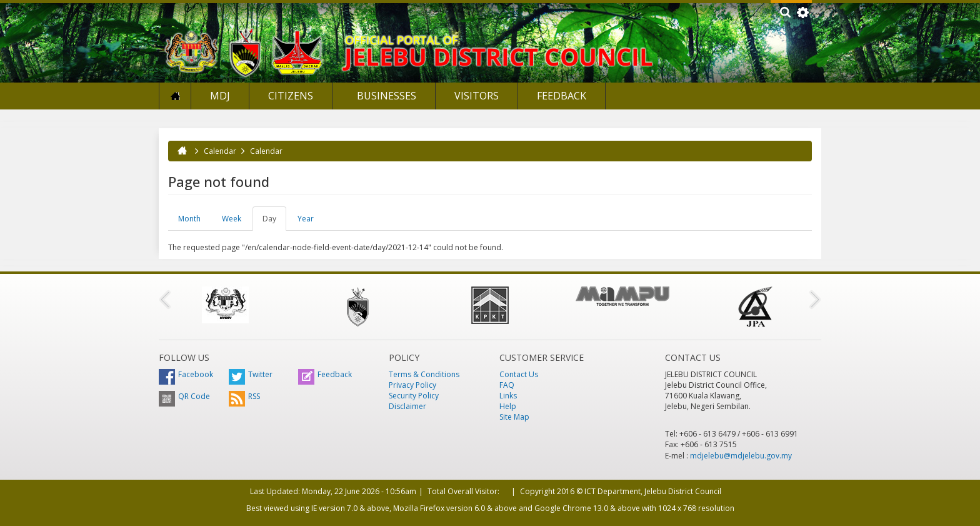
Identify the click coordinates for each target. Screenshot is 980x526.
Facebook (186, 374)
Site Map (514, 417)
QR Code (184, 396)
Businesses (385, 96)
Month (189, 219)
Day (274, 222)
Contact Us (519, 374)
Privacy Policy (412, 385)
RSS (244, 396)
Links (508, 396)
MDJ (220, 96)
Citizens (291, 96)
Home (175, 96)
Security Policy (414, 396)
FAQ (507, 385)
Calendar (220, 151)
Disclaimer (407, 406)
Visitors (477, 96)
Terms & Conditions (424, 374)
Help (508, 406)
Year (306, 219)
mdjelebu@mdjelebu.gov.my (741, 456)
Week (232, 219)
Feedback (562, 96)
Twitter (251, 374)
